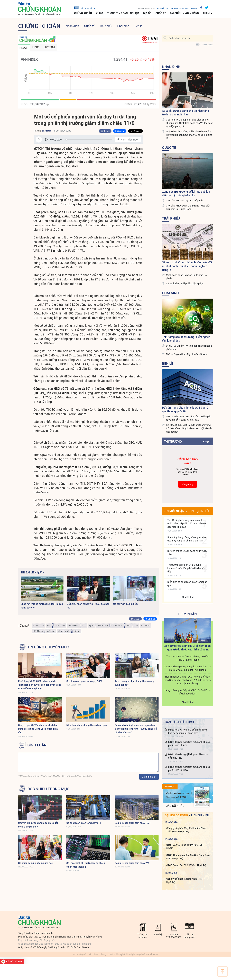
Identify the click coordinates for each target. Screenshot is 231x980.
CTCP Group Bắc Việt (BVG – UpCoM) (186, 865)
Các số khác (175, 806)
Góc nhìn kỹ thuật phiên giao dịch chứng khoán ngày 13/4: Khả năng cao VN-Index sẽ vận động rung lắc (189, 123)
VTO (136, 626)
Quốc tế (161, 13)
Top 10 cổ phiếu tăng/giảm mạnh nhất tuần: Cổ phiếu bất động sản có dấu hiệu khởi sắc (187, 523)
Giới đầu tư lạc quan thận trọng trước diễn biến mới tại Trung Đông (188, 207)
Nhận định (72, 26)
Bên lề (138, 26)
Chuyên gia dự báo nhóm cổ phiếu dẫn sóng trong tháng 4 (38, 825)
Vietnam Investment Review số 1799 (179, 795)
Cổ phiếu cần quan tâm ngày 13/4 (84, 681)
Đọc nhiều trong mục (48, 789)
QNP (91, 626)
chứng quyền (64, 631)
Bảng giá (207, 441)
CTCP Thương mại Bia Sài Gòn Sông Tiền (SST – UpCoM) (188, 857)
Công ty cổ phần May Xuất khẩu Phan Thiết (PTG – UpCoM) (186, 830)
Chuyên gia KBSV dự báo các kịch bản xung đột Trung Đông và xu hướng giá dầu (38, 729)
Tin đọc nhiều (200, 511)
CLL (84, 626)
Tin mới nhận (174, 511)
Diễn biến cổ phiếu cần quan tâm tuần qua (187, 584)
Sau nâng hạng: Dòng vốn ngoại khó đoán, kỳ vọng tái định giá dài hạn (187, 539)
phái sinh (51, 631)
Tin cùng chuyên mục (48, 647)
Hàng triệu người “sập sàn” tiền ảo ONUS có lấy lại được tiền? (187, 692)
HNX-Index (38, 631)
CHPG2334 (39, 626)
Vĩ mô (99, 13)
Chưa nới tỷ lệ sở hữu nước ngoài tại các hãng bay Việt (42, 606)
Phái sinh (123, 26)
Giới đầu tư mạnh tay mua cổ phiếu (184, 200)
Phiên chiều (74, 626)
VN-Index (145, 626)
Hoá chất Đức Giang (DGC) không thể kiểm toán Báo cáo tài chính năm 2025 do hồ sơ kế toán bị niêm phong (188, 680)
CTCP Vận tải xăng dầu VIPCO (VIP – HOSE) (186, 847)
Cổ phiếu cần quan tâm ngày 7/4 (132, 863)
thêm (206, 13)
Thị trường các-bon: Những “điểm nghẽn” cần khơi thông (187, 339)
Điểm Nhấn (187, 614)
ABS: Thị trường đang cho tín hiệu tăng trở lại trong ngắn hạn (186, 112)
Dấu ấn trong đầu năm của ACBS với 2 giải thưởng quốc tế (185, 409)
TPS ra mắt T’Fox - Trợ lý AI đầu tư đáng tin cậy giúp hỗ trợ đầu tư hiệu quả (189, 418)
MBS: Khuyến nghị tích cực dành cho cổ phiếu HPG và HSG (189, 769)
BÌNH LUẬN (37, 745)
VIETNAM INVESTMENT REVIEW (184, 8)
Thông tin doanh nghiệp (123, 13)
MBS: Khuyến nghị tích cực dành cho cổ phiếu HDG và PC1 (189, 744)
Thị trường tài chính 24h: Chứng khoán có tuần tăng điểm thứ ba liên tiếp (186, 568)
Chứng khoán (83, 13)
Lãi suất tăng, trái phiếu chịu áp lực (185, 283)
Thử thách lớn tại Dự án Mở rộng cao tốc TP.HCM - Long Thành (187, 658)
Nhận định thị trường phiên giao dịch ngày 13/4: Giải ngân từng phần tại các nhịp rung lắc (189, 135)
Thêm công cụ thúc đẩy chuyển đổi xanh (187, 354)
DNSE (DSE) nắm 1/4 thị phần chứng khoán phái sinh (189, 347)
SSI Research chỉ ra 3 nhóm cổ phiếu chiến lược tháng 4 (86, 865)
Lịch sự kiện (200, 815)
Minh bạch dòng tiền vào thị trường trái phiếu (187, 277)
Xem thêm (188, 597)
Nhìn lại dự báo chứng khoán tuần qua (87, 725)
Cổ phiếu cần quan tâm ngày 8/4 (84, 823)
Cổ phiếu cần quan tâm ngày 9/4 (35, 863)
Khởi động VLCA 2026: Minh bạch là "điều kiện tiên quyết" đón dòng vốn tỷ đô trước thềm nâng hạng (40, 685)
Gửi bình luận (149, 777)
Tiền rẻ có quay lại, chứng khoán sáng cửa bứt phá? (135, 683)
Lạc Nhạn (47, 131)
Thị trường (173, 441)
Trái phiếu (106, 26)
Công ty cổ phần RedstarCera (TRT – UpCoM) (186, 880)
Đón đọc (170, 787)
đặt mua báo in (85, 8)
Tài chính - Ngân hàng (184, 13)
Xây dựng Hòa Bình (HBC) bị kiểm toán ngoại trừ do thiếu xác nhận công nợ (187, 647)
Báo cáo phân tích (179, 722)
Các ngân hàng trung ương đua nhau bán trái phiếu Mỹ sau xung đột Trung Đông (188, 668)
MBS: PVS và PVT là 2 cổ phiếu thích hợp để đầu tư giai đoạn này (188, 731)
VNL (129, 626)
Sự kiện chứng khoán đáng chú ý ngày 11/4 (187, 553)
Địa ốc (147, 13)
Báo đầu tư (163, 8)
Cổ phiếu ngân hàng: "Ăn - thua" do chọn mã (88, 606)
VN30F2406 (103, 626)
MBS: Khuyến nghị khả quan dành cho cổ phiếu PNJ (188, 756)
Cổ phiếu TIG (117, 626)
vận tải (77, 631)
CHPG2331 (60, 626)
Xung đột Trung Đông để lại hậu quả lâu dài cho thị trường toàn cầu (186, 193)
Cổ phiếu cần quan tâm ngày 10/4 (133, 823)
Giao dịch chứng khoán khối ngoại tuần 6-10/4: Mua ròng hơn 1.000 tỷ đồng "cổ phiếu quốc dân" (136, 729)
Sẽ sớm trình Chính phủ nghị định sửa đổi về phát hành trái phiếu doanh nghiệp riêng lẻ (187, 266)
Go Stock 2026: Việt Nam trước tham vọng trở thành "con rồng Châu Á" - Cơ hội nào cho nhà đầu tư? (190, 428)
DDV (49, 626)
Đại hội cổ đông (176, 815)
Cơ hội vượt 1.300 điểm (125, 604)
